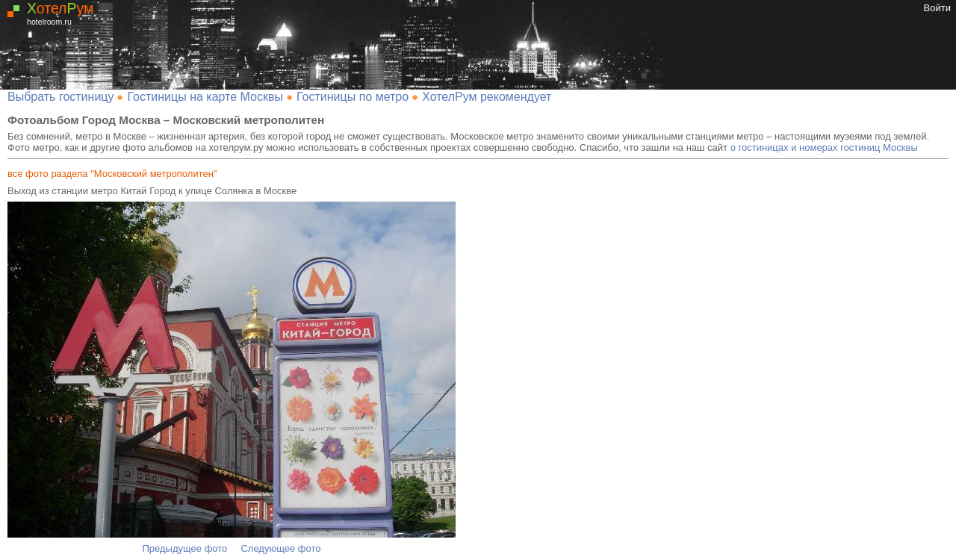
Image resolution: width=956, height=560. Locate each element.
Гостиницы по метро (353, 97)
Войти (937, 8)
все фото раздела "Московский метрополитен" (112, 174)
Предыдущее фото (185, 548)
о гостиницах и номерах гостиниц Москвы (824, 147)
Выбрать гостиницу (60, 97)
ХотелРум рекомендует (487, 97)
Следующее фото (280, 548)
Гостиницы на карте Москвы (205, 97)
